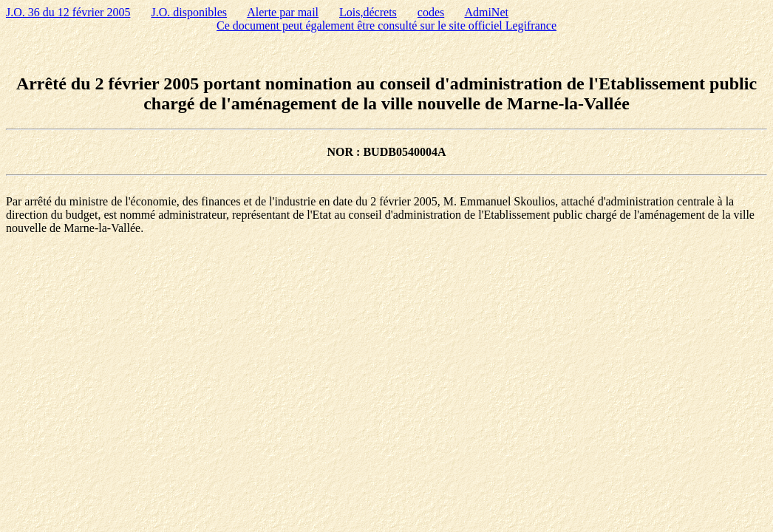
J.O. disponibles (189, 12)
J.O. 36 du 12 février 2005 (68, 12)
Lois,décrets (368, 12)
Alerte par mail (283, 12)
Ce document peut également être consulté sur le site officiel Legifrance (386, 25)
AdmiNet (486, 12)
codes (431, 12)
